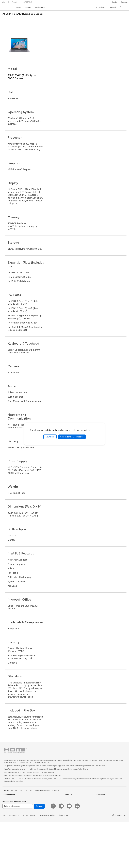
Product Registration (103, 804)
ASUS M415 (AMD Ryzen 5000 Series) (23, 14)
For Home (6, 804)
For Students (38, 796)
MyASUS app (101, 823)
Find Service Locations (104, 800)
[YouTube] (69, 852)
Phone (5, 797)
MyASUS (99, 831)
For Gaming (37, 800)
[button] (115, 2)
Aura (66, 840)
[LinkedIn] (77, 852)
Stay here (50, 437)
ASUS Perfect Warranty (104, 819)
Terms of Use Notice (47, 861)
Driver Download (102, 793)
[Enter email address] (18, 852)
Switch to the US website (72, 437)
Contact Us (100, 808)
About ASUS (69, 793)
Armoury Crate (70, 836)
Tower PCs (37, 812)
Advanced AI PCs (71, 825)
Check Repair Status (103, 796)
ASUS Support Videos (104, 827)
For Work (6, 808)
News (67, 796)
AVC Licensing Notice (73, 829)
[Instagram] (61, 852)
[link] (6, 7)
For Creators (38, 793)
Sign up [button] (39, 852)
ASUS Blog (69, 833)
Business (124, 2)
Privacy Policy (63, 861)
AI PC (67, 815)
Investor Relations (71, 804)
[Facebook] (53, 852)
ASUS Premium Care (103, 815)
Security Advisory (102, 812)
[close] (102, 426)
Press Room (69, 808)
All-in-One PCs (38, 808)
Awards (67, 800)
